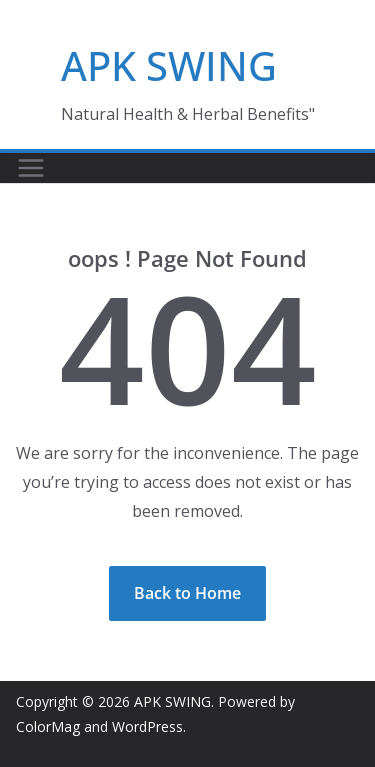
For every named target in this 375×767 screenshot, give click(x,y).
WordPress (147, 726)
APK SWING (169, 65)
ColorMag (48, 726)
